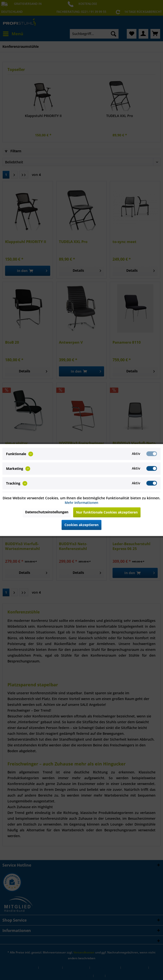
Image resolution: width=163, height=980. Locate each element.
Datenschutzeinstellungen (47, 512)
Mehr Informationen (81, 503)
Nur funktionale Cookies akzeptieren (107, 512)
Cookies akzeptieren (81, 525)
